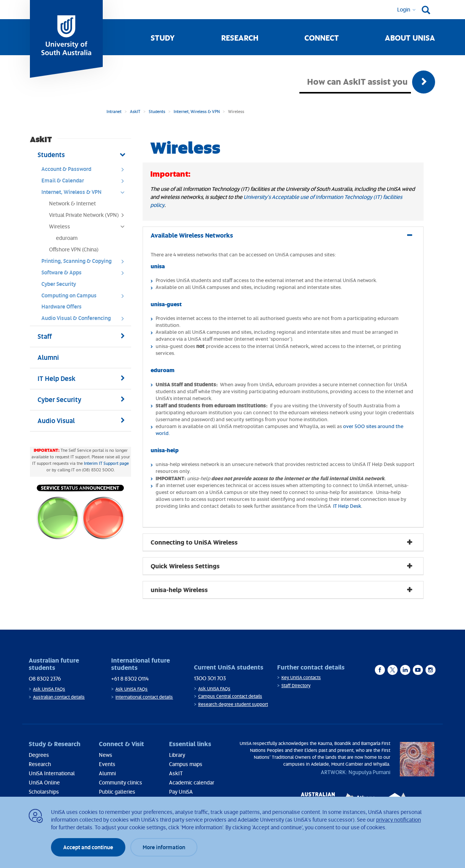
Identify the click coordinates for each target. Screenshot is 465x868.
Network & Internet (72, 203)
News (106, 755)
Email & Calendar (85, 182)
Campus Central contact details (230, 696)
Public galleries (117, 792)
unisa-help (165, 450)
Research (240, 38)
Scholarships (44, 792)
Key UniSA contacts (301, 677)
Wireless (89, 228)
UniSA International (52, 773)
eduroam (67, 238)
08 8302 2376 (45, 678)
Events (107, 764)
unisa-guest (166, 304)
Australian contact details (59, 697)
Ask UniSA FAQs (49, 689)
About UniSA (410, 38)
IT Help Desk (347, 506)
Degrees (39, 755)
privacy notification (398, 820)
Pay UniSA (181, 792)
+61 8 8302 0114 (130, 678)
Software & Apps (85, 274)
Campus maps (186, 764)
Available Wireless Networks (192, 235)
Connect (322, 38)
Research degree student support (233, 704)
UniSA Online (44, 782)
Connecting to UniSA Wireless (194, 542)
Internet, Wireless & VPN (197, 111)
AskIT (135, 111)
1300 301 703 (210, 678)
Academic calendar (192, 782)
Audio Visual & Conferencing (85, 320)
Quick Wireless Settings (185, 566)
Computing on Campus (85, 297)
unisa (158, 266)
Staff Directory (296, 685)
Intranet (114, 111)
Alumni (107, 773)
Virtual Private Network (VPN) (89, 217)
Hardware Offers (62, 306)
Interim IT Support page (106, 463)
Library (177, 755)
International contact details (144, 697)
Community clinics (121, 782)
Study (163, 38)
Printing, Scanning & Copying (85, 263)
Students (157, 111)
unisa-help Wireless (179, 590)
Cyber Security (59, 284)
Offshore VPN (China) (74, 249)
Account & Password (85, 171)
